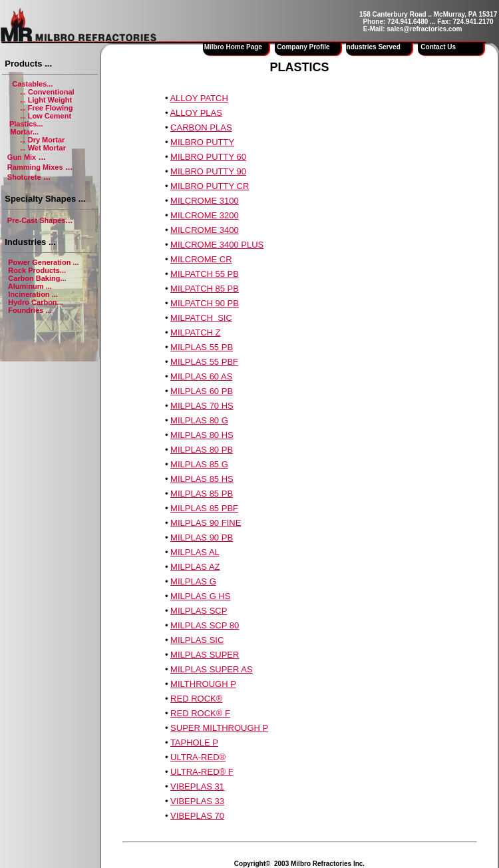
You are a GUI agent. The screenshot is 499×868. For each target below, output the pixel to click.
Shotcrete (24, 177)
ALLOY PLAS (196, 113)
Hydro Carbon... (36, 302)
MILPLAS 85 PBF (204, 508)
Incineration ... (33, 294)
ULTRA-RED (195, 757)
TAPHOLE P (194, 743)
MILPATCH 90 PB (205, 303)
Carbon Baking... (37, 278)
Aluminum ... (30, 286)
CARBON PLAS (201, 127)
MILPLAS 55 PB (202, 347)
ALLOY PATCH (199, 98)
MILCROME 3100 (205, 201)
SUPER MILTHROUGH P (219, 728)
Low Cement (50, 116)
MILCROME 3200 (205, 215)
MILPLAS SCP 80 (205, 625)
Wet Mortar (47, 148)
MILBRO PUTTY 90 (208, 171)
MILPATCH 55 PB (205, 274)
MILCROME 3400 (205, 230)
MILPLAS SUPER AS (212, 669)
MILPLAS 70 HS (202, 406)
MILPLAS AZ (195, 567)
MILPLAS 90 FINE (206, 523)
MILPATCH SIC (201, 318)
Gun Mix (22, 157)
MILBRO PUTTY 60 (208, 157)
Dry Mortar (47, 140)
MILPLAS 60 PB (202, 391)
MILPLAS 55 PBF (204, 362)
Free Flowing (51, 108)
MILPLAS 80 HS (202, 435)
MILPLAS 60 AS (201, 376)
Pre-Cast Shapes (36, 220)
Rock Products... (37, 270)
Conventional (50, 92)
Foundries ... (30, 310)
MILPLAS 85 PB (202, 494)
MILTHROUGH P (203, 684)
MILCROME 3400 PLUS (217, 245)
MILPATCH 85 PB (205, 289)
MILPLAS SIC (197, 640)
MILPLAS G (193, 581)
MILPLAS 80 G (199, 420)
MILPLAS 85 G (199, 464)
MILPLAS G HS (200, 596)
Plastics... (26, 124)
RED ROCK (193, 699)
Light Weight (50, 100)
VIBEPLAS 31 (197, 786)
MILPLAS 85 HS (202, 479)
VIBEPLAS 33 (197, 801)
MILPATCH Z (195, 332)
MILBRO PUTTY (202, 142)
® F (223, 713)
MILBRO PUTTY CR (210, 186)
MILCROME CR (201, 259)
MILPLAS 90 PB (202, 538)
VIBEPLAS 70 (197, 816)
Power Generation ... (43, 262)
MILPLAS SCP (199, 611)
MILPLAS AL (195, 552)
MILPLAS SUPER (205, 655)
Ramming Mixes (35, 167)
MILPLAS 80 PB (202, 450)
